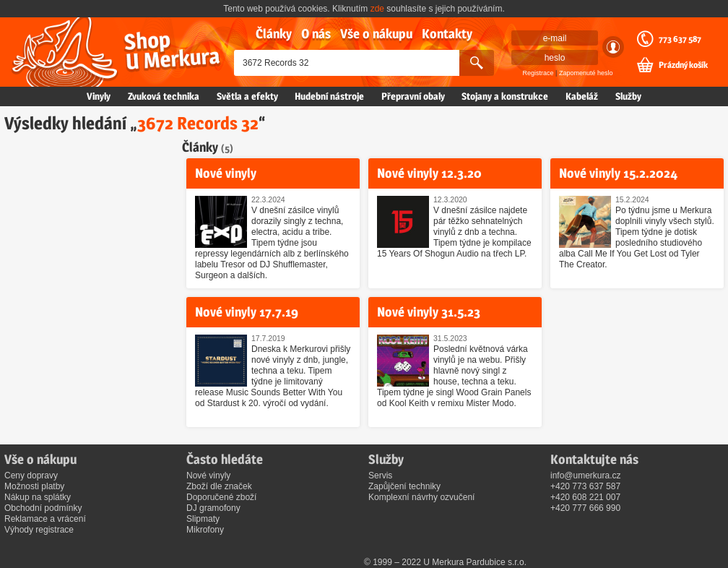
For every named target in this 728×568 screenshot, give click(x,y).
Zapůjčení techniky (404, 486)
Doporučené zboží (221, 497)
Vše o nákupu (376, 34)
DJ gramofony (213, 508)
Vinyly (99, 96)
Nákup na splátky (38, 497)
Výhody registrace (39, 530)
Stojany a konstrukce (505, 96)
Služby (628, 96)
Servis (380, 476)
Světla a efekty (247, 96)
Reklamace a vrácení (45, 519)
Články (274, 34)
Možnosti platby (34, 486)
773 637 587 (680, 39)
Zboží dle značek (219, 486)
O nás (316, 34)
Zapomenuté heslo (586, 73)
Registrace (538, 73)
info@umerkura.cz (586, 476)
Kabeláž (582, 96)
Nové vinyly (208, 476)
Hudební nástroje (329, 96)
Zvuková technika (164, 96)
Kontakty (447, 34)
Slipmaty (203, 519)
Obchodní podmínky (43, 508)
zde (377, 9)
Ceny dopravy (31, 476)
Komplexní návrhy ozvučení (421, 497)
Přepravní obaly (413, 96)
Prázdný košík (683, 65)
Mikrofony (205, 530)
